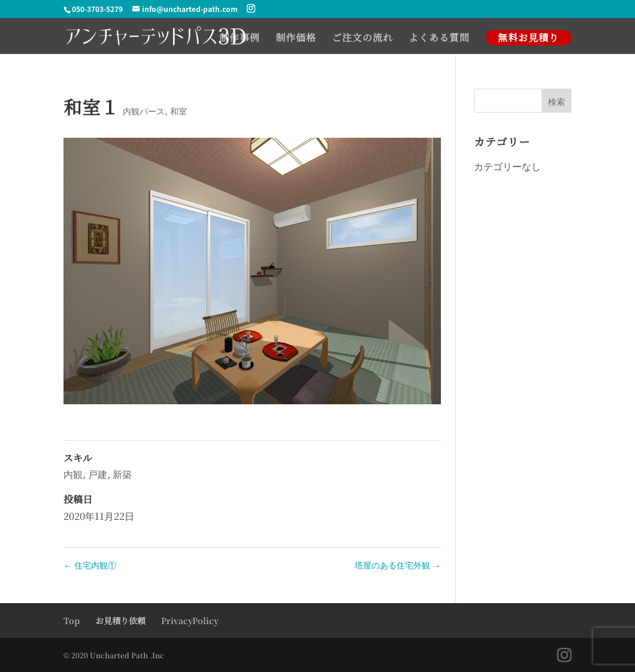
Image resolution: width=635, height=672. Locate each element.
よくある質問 (439, 39)
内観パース (144, 111)
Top (72, 620)
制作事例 (240, 39)
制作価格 (296, 39)
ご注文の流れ (362, 39)
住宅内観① (90, 565)
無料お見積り (528, 37)
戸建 (98, 474)
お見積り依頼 (120, 620)
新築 (122, 474)
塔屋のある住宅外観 (398, 565)
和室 (179, 111)
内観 (73, 474)
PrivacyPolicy (190, 620)
